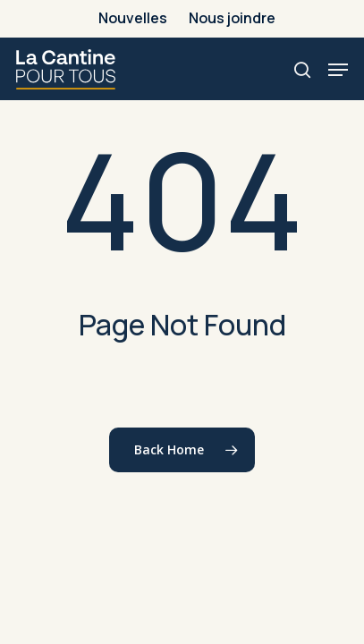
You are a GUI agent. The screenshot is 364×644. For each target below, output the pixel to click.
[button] (338, 70)
